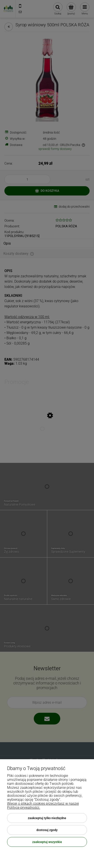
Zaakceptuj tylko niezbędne (47, 818)
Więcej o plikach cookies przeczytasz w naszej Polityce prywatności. (43, 806)
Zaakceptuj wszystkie (47, 842)
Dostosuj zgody (47, 830)
